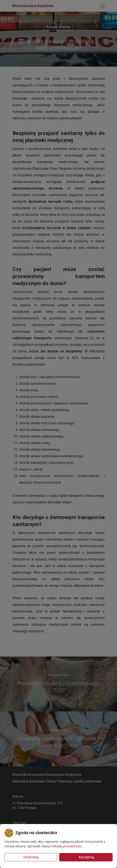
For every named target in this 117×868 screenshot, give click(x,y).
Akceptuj (86, 857)
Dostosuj (31, 857)
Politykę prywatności (66, 846)
